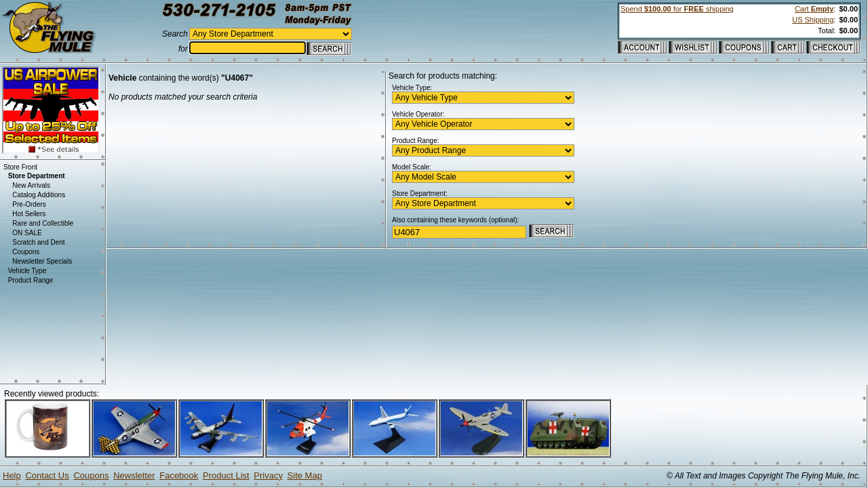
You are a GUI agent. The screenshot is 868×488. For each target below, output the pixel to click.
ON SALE (27, 233)
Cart (814, 9)
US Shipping (813, 20)
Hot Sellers (29, 214)
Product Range (31, 280)
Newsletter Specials (42, 261)
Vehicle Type (27, 271)
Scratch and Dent (38, 242)
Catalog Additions (39, 195)
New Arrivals (31, 185)
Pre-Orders (29, 204)
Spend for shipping (677, 9)
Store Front (20, 167)
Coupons (26, 252)
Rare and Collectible (43, 223)
